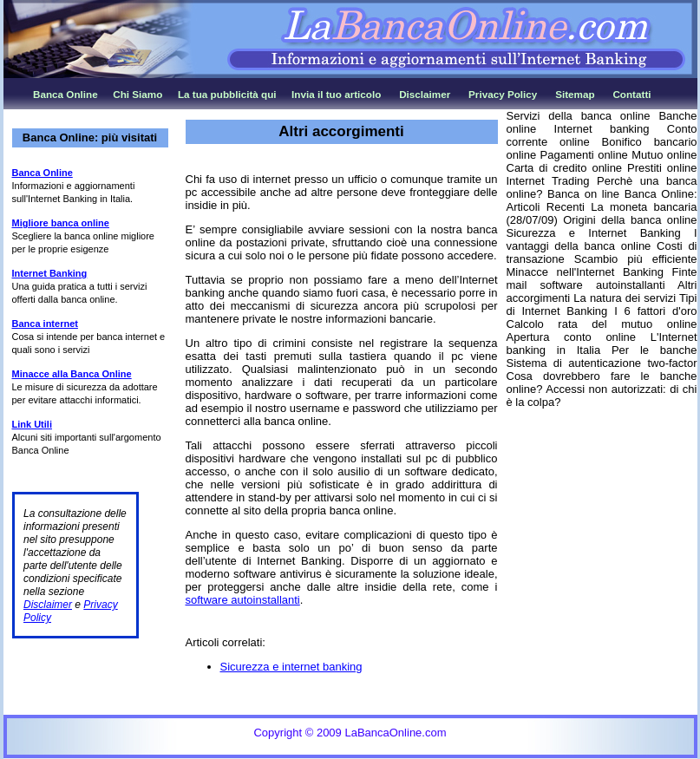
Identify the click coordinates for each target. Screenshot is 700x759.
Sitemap (575, 94)
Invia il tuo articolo (336, 94)
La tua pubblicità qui (227, 94)
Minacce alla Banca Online (72, 374)
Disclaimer (425, 94)
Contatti (631, 94)
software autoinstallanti (243, 600)
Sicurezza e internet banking (291, 667)
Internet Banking (50, 273)
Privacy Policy (503, 94)
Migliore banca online (61, 223)
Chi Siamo (137, 94)
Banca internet (45, 324)
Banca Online (65, 94)
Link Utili (32, 424)
